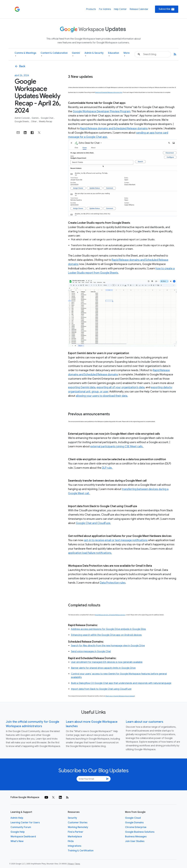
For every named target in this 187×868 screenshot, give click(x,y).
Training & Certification (81, 851)
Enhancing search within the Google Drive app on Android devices (106, 635)
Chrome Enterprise (136, 827)
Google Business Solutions (140, 832)
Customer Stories (78, 823)
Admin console (22, 118)
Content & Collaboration (54, 54)
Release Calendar (139, 9)
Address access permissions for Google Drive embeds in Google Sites (108, 629)
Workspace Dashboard (23, 837)
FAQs (71, 841)
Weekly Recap (46, 121)
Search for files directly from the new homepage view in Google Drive (108, 646)
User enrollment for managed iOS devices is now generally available (107, 662)
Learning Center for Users (25, 823)
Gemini (76, 54)
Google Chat (47, 118)
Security (72, 818)
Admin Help (17, 818)
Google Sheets (22, 121)
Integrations (75, 846)
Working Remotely (78, 827)
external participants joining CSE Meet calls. (117, 446)
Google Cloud (133, 818)
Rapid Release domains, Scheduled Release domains (110, 615)
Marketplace (75, 837)
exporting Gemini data (82, 387)
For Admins (105, 9)
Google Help (18, 832)
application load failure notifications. (90, 553)
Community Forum (21, 827)
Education (114, 54)
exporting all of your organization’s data (121, 387)
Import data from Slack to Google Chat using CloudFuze (101, 689)
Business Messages (136, 837)
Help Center (120, 9)
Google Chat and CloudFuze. (93, 523)
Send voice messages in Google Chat (91, 651)
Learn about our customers (144, 722)
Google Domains (134, 823)
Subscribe (167, 9)
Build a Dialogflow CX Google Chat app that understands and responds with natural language (121, 683)
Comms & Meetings (25, 54)
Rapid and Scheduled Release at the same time (109, 92)
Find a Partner (76, 832)
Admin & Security (94, 54)
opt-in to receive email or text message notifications (116, 540)
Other (34, 121)
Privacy (71, 864)
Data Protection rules (113, 583)
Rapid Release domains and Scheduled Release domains (114, 128)
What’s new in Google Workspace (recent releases (120, 696)
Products (91, 9)
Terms (78, 864)
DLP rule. (107, 468)
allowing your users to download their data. (102, 396)
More (127, 54)
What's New (17, 841)
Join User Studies (135, 841)
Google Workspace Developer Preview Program (102, 111)
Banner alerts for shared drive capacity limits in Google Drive (103, 668)
